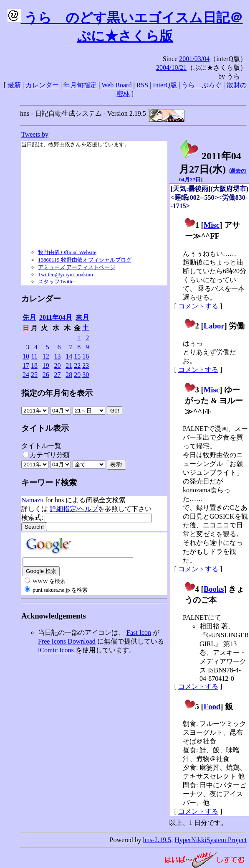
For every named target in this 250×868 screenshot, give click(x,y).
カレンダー (42, 85)
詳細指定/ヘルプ (74, 509)
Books (214, 589)
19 (46, 365)
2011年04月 (56, 317)
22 (77, 365)
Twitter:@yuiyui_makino (66, 274)
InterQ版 (165, 85)
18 (34, 365)
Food (212, 706)
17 (26, 365)
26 (46, 375)
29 (77, 375)
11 (34, 356)
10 (26, 356)
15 (77, 356)
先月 (29, 317)
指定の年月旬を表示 (57, 393)
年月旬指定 (80, 85)
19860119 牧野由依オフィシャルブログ (85, 260)
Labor (214, 326)
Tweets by (35, 134)
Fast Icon (139, 633)
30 (86, 375)
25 (34, 375)
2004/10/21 (171, 67)
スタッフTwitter (57, 281)
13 (57, 356)
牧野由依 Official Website (67, 252)
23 (86, 365)
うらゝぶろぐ (202, 85)
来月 (82, 317)
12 (46, 356)
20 (57, 365)
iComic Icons (56, 650)
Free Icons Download (67, 641)
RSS (142, 85)
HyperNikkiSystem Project (211, 840)
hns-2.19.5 (157, 840)
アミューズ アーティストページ (77, 267)
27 (57, 375)
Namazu (32, 500)
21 (69, 365)
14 (69, 356)
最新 (14, 85)
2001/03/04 (194, 59)
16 (86, 356)
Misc (212, 225)
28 (69, 375)
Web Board (116, 85)
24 (26, 375)
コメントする (198, 306)
